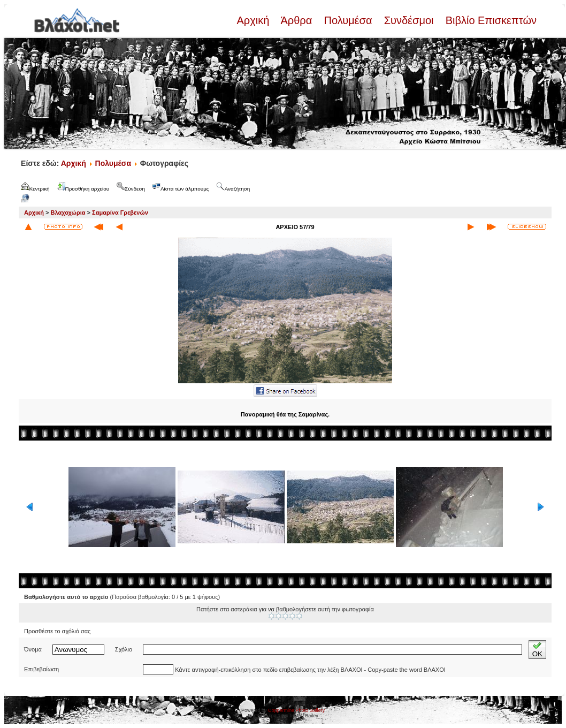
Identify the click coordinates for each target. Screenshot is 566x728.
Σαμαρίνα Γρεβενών (120, 213)
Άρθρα (297, 20)
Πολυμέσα (348, 20)
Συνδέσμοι (409, 20)
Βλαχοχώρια (68, 213)
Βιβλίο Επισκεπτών (489, 20)
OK (537, 650)
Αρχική (254, 20)
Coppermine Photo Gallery (296, 710)
